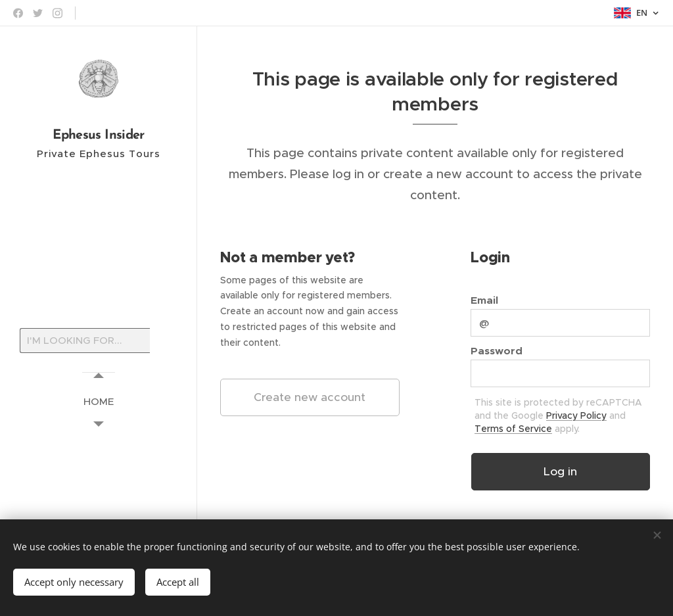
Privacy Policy (576, 415)
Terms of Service (513, 429)
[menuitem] (99, 401)
